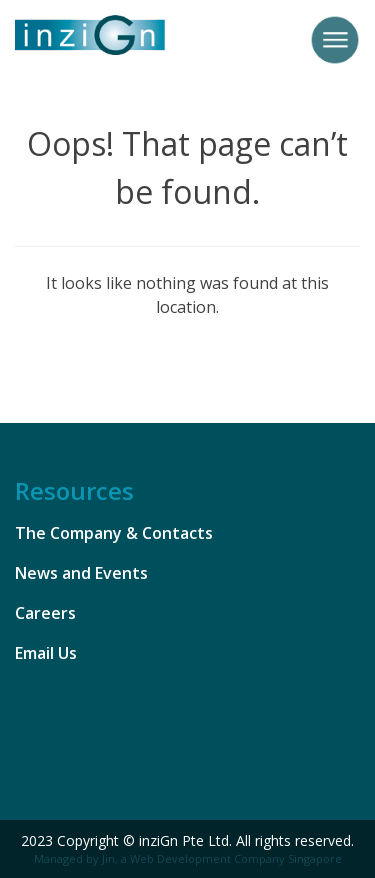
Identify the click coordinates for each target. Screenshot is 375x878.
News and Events (81, 573)
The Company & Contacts (114, 533)
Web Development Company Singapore (236, 858)
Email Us (46, 653)
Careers (45, 613)
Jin (108, 858)
